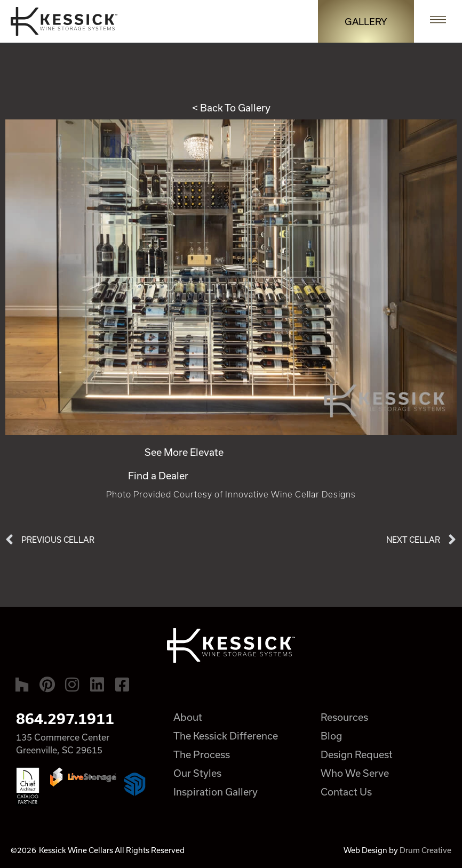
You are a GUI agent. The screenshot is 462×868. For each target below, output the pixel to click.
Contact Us (346, 792)
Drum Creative (425, 850)
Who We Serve (355, 773)
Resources (344, 717)
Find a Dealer (158, 476)
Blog (331, 736)
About (188, 717)
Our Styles (197, 773)
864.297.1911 (65, 719)
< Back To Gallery (231, 108)
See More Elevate (184, 452)
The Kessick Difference (226, 736)
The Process (202, 754)
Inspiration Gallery (216, 792)
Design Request (357, 754)
